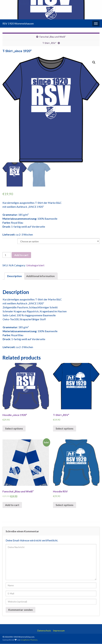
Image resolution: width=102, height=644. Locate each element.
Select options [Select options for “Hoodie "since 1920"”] (14, 429)
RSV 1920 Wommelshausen (18, 23)
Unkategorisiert (35, 265)
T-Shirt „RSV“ (49, 43)
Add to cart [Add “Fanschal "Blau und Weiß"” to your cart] (12, 505)
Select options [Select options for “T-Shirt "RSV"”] (65, 429)
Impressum (59, 631)
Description (14, 276)
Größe (6, 240)
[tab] (14, 276)
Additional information (40, 276)
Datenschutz (44, 631)
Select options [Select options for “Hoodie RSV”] (65, 505)
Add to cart (21, 255)
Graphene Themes (29, 640)
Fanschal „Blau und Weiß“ (53, 37)
